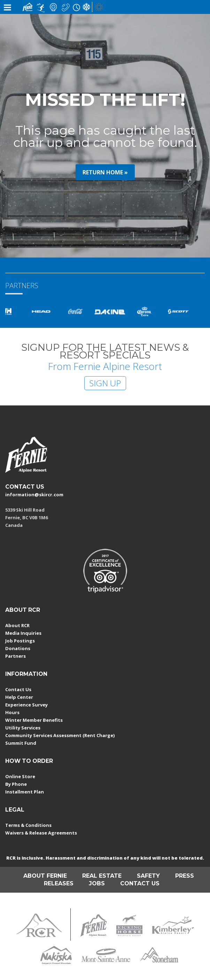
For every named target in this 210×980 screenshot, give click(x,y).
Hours (12, 712)
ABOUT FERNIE (45, 876)
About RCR (17, 625)
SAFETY (148, 876)
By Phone (16, 784)
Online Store (20, 776)
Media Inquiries (23, 633)
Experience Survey (26, 705)
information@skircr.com (34, 495)
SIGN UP (105, 383)
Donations (18, 648)
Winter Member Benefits (34, 720)
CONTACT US (25, 487)
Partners (15, 656)
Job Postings (20, 641)
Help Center (19, 697)
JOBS (97, 883)
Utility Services (23, 728)
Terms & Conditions (28, 825)
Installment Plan (25, 792)
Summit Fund (21, 743)
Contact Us (18, 689)
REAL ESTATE (102, 876)
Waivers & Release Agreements (41, 833)
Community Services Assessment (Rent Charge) (60, 735)
